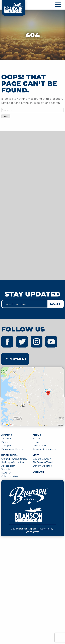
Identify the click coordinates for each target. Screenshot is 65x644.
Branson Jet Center (12, 449)
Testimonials (39, 445)
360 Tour (6, 439)
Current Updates (42, 466)
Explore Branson (42, 459)
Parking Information (13, 462)
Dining (5, 442)
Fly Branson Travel (43, 462)
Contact (38, 472)
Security (6, 469)
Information (10, 455)
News (36, 442)
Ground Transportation (14, 459)
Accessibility (8, 466)
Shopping (7, 445)
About (37, 435)
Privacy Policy (45, 529)
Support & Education (44, 449)
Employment (15, 359)
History (36, 439)
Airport (7, 435)
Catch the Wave (10, 476)
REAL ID (6, 473)
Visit (36, 455)
